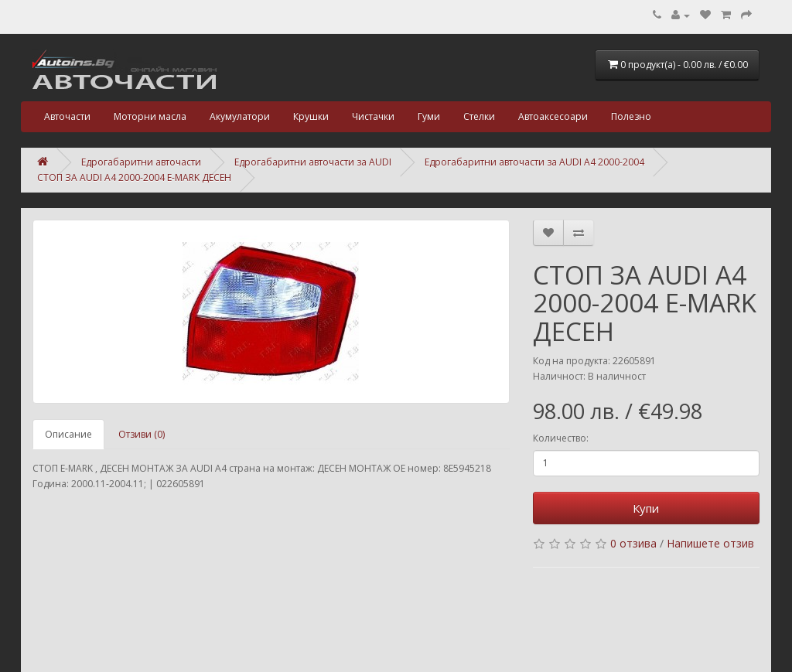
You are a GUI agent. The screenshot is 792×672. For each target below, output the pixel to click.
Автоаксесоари (553, 116)
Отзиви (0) (142, 434)
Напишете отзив (710, 543)
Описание (68, 434)
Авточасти (67, 116)
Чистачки (373, 116)
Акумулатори (240, 116)
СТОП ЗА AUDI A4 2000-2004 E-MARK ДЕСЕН (134, 177)
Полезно (631, 116)
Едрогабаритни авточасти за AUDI (313, 162)
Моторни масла (150, 116)
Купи (646, 508)
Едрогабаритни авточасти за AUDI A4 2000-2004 (534, 162)
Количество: (561, 438)
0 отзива (633, 543)
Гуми (429, 116)
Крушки (311, 116)
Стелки (479, 116)
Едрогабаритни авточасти (141, 162)
